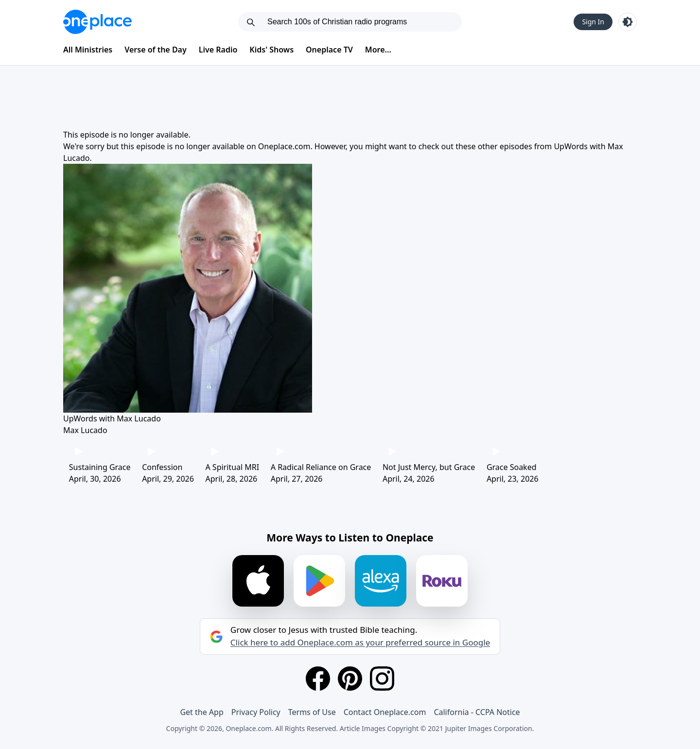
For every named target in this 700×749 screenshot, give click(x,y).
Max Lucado (85, 430)
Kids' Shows (271, 50)
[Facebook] (318, 679)
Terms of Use (312, 712)
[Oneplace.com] (97, 22)
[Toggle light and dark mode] (628, 22)
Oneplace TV (329, 50)
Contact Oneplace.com (385, 712)
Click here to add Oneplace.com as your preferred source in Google (360, 643)
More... (378, 50)
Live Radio (218, 50)
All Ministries (88, 50)
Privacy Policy (256, 712)
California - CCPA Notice (477, 712)
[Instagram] (382, 679)
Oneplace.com (284, 146)
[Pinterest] (350, 679)
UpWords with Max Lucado (112, 418)
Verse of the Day (156, 50)
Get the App (201, 712)
